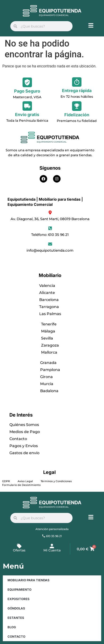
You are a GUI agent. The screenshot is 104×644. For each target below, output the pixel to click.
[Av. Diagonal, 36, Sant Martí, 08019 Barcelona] (50, 213)
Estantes (16, 618)
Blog (12, 627)
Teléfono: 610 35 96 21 (50, 235)
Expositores (19, 599)
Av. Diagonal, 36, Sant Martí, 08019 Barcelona (50, 219)
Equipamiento (19, 589)
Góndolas (16, 608)
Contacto (16, 636)
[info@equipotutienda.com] (50, 244)
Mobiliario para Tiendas (29, 580)
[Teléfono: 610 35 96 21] (50, 228)
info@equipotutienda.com (50, 250)
